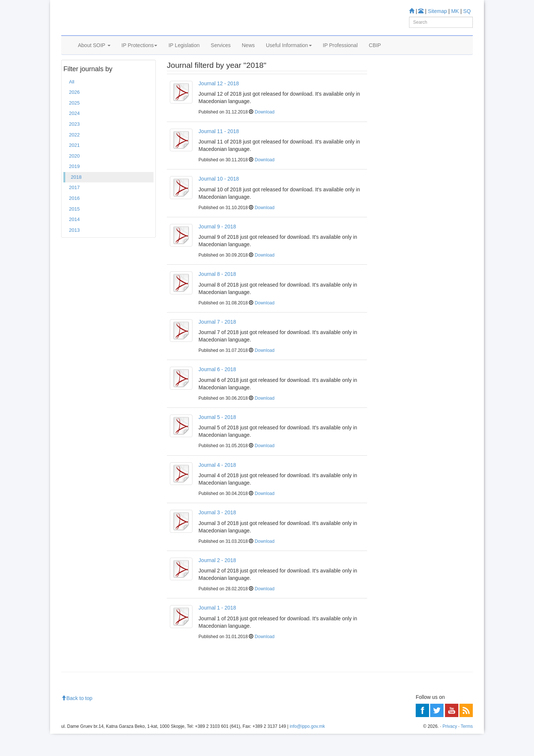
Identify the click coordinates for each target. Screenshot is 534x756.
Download (265, 135)
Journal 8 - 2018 (217, 296)
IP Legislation (184, 55)
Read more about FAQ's (407, 174)
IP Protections (140, 55)
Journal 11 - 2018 (219, 153)
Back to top (77, 720)
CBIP (375, 55)
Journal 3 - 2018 (217, 535)
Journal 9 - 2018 (217, 249)
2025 (74, 125)
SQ (467, 11)
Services (221, 55)
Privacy (450, 749)
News (248, 55)
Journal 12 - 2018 (219, 106)
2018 (76, 199)
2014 (74, 242)
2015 (74, 231)
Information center (401, 121)
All (72, 104)
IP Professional (340, 55)
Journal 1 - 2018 (217, 630)
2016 (74, 220)
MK (455, 11)
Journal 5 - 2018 (217, 439)
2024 (74, 136)
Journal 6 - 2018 (217, 392)
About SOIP (94, 55)
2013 (74, 252)
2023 (74, 146)
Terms (467, 749)
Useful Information (289, 55)
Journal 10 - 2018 (219, 201)
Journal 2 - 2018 (217, 582)
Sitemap (437, 11)
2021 (74, 167)
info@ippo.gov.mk (307, 749)
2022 (74, 157)
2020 (74, 178)
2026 (74, 115)
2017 (74, 210)
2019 (74, 189)
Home (73, 74)
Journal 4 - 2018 (217, 487)
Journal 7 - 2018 (217, 344)
